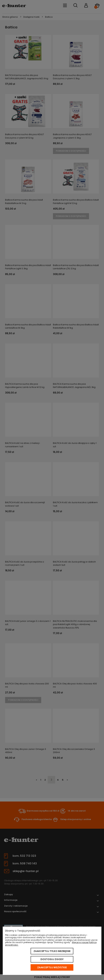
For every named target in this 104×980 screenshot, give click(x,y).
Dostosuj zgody (52, 959)
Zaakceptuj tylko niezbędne (52, 951)
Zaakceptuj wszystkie (52, 967)
